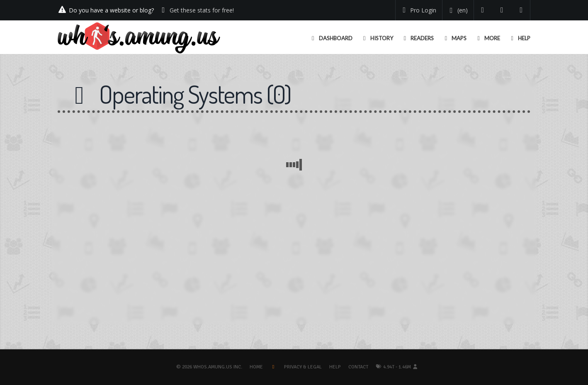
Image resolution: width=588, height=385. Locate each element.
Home (256, 367)
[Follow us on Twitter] (483, 10)
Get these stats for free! (202, 10)
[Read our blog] (502, 10)
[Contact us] (521, 10)
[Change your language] (457, 10)
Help (335, 367)
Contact (358, 367)
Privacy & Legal (303, 367)
